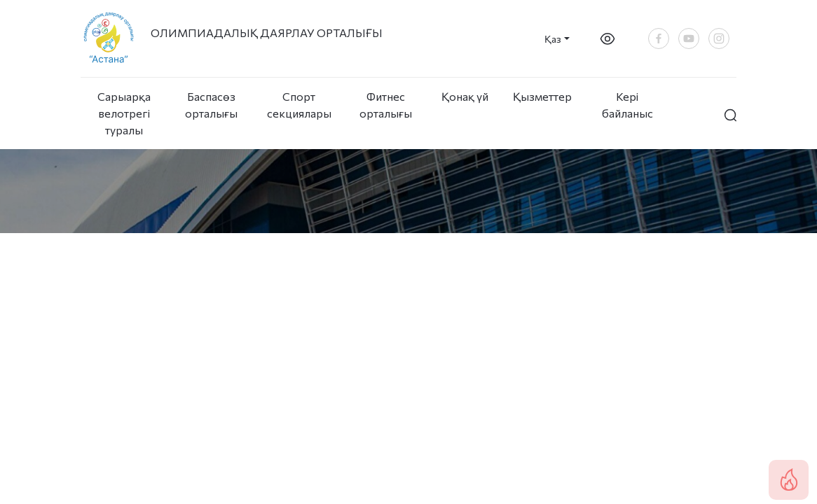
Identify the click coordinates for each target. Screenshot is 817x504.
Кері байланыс (627, 105)
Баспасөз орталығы (211, 105)
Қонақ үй (465, 96)
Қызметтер (542, 96)
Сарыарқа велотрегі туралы (124, 113)
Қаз (553, 39)
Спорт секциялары (298, 105)
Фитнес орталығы (386, 105)
